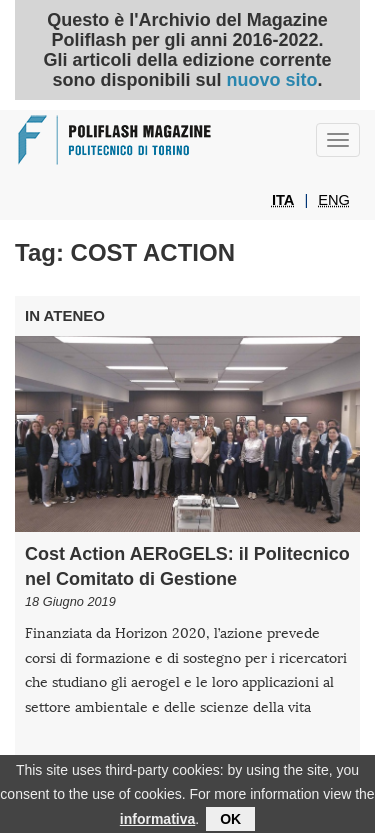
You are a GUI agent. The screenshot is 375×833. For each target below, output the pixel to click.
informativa (157, 824)
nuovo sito (271, 80)
